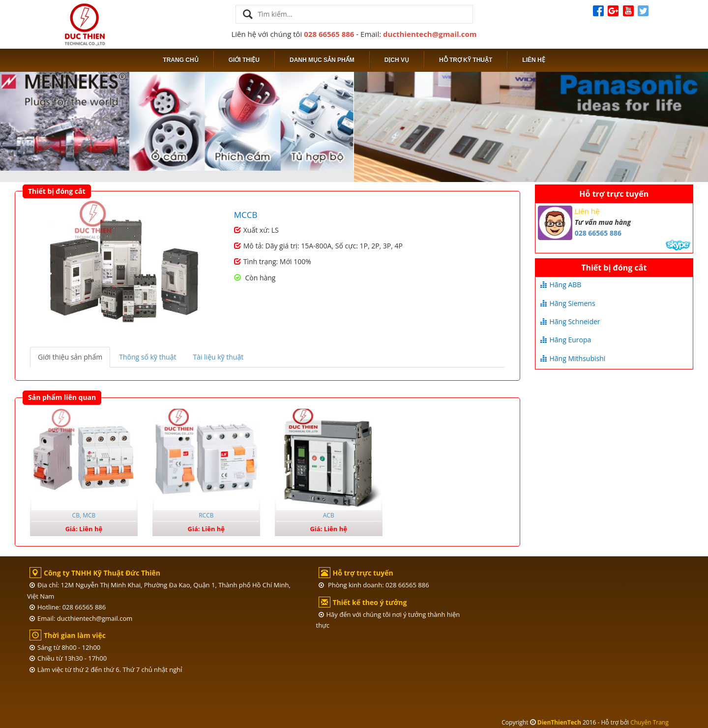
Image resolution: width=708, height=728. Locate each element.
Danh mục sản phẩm (322, 60)
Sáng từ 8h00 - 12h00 (65, 647)
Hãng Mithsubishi (573, 358)
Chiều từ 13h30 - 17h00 (68, 658)
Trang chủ (180, 60)
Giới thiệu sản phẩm (70, 357)
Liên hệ (533, 60)
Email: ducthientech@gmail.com (81, 618)
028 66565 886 (329, 34)
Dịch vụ (397, 60)
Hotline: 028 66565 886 (68, 607)
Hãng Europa (566, 340)
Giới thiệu (244, 60)
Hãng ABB (561, 285)
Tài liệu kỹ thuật (218, 357)
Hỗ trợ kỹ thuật (466, 60)
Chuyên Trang (649, 722)
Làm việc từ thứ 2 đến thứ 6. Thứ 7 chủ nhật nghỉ (106, 669)
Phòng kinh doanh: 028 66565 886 (374, 585)
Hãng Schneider (570, 321)
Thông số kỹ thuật (147, 357)
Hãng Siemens (568, 303)
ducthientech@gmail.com (430, 34)
